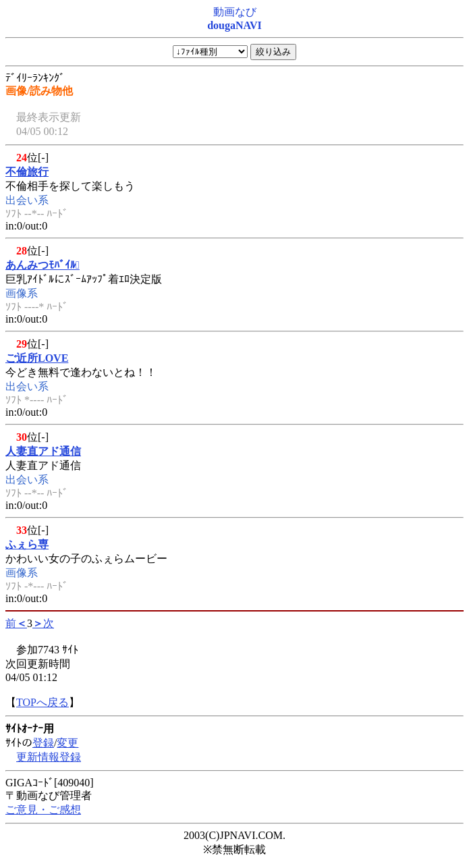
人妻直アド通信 (43, 451)
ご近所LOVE (37, 358)
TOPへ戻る (43, 702)
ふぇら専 (27, 544)
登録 (43, 743)
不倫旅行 (27, 172)
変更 (67, 743)
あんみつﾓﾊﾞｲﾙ (43, 265)
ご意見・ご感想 (43, 810)
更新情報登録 (49, 757)
